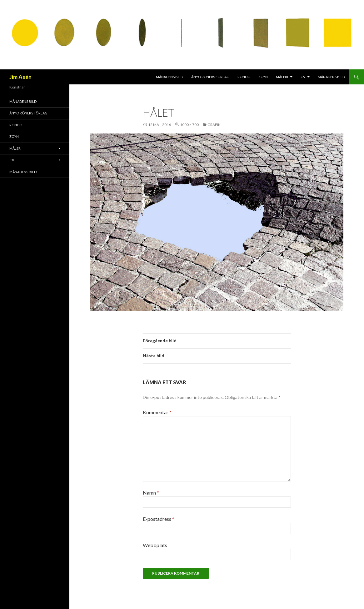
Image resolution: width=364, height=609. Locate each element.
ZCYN (263, 77)
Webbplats (155, 545)
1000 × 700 (189, 125)
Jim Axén (20, 77)
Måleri (282, 77)
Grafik (214, 125)
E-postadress (159, 519)
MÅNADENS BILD (170, 77)
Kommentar (157, 412)
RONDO (244, 77)
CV (303, 77)
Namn (151, 493)
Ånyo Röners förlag (210, 77)
